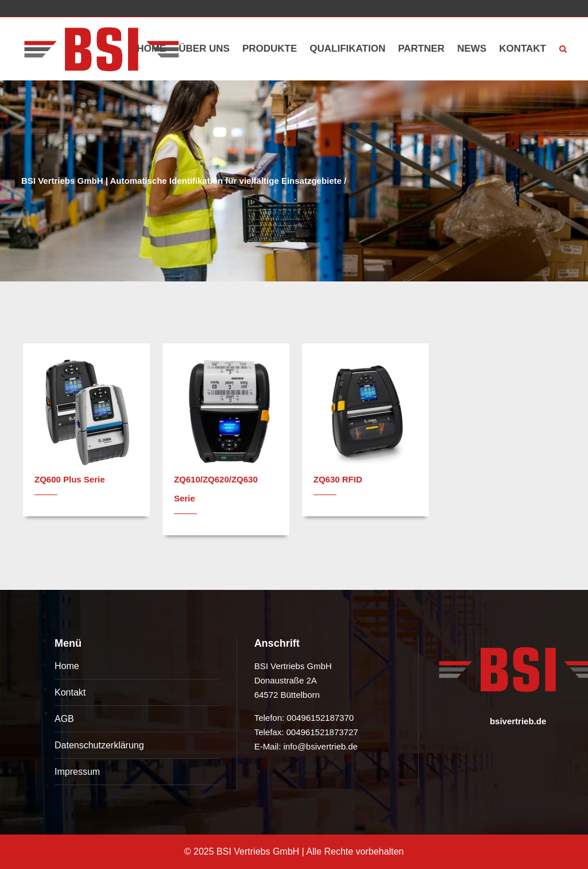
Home (67, 666)
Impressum (77, 772)
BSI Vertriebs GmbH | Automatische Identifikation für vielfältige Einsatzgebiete (181, 181)
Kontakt (70, 692)
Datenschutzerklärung (99, 745)
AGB (64, 719)
